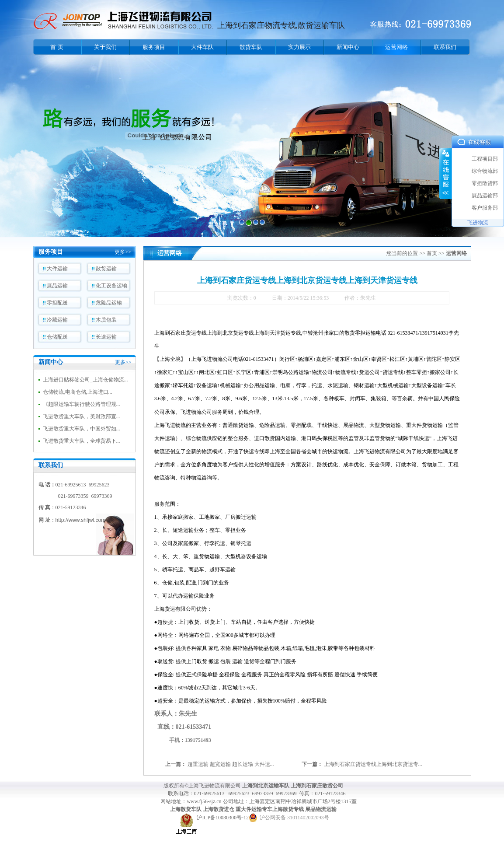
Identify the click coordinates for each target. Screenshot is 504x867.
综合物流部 (485, 171)
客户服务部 (485, 208)
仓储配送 (57, 337)
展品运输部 (485, 196)
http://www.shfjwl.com (81, 520)
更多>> (123, 252)
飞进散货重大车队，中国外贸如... (82, 429)
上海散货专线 (288, 809)
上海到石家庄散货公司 (317, 786)
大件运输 (57, 269)
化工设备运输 (111, 286)
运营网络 (396, 47)
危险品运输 (109, 303)
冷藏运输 (57, 320)
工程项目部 (485, 159)
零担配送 (57, 303)
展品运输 (57, 286)
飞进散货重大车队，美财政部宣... (82, 416)
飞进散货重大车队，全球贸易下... (82, 441)
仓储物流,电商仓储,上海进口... (78, 392)
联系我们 (445, 47)
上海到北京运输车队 (266, 786)
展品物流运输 (321, 809)
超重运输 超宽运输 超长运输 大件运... (231, 764)
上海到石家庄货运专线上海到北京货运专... (373, 764)
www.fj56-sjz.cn (205, 801)
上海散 (178, 809)
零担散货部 (485, 183)
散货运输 (106, 269)
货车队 (194, 809)
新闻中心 (348, 47)
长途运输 (106, 337)
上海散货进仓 (219, 809)
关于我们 (105, 47)
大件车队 (202, 47)
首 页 (57, 47)
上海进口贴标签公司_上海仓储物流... (85, 380)
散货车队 (251, 47)
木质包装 (106, 320)
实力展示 (299, 47)
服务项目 (154, 47)
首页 (432, 253)
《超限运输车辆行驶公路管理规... (82, 404)
